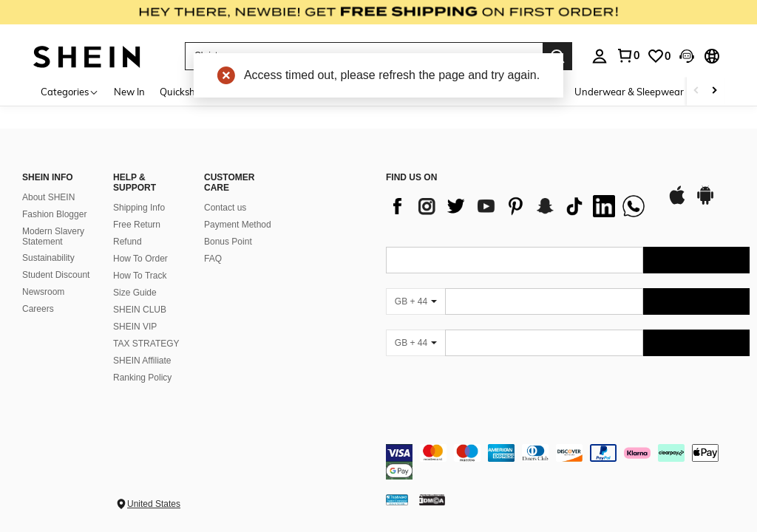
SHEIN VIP (135, 327)
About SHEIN (48, 197)
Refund (128, 242)
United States (154, 504)
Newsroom (43, 292)
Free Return (137, 225)
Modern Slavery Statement (53, 236)
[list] (519, 206)
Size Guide (135, 293)
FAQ (213, 259)
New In (129, 92)
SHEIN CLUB (140, 310)
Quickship (181, 92)
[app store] (677, 202)
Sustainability (48, 258)
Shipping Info (139, 208)
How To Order (140, 259)
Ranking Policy (142, 378)
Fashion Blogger (54, 214)
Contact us (225, 208)
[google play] (705, 202)
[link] (378, 18)
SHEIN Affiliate (142, 361)
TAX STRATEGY (146, 344)
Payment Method (238, 225)
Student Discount (56, 275)
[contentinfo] (568, 462)
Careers (38, 309)
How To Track (140, 276)
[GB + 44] (415, 301)
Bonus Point (228, 242)
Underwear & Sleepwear (629, 92)
